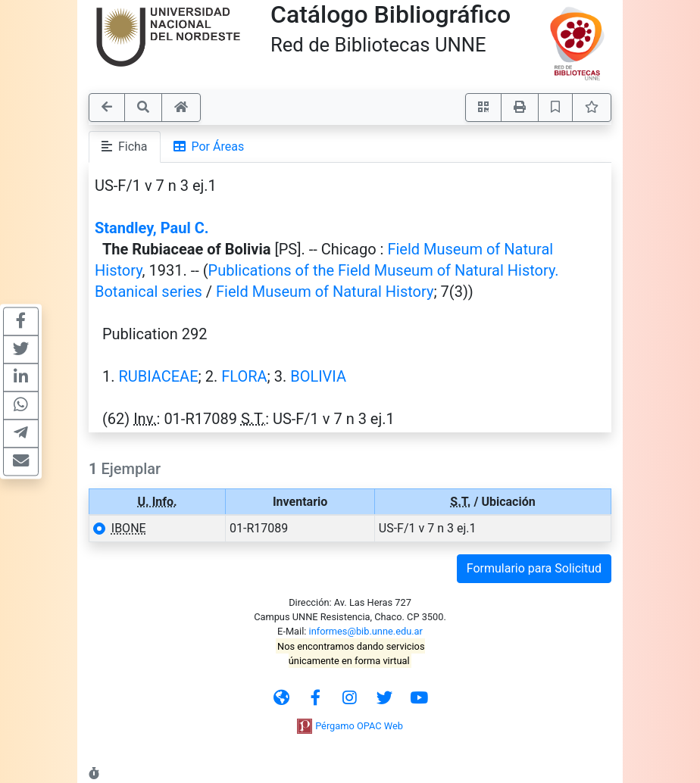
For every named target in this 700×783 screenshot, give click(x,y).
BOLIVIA (318, 376)
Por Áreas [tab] (209, 147)
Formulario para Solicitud (534, 568)
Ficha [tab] (125, 147)
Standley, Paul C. (152, 228)
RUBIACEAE (158, 376)
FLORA (244, 376)
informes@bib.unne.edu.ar (366, 631)
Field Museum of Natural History (325, 292)
